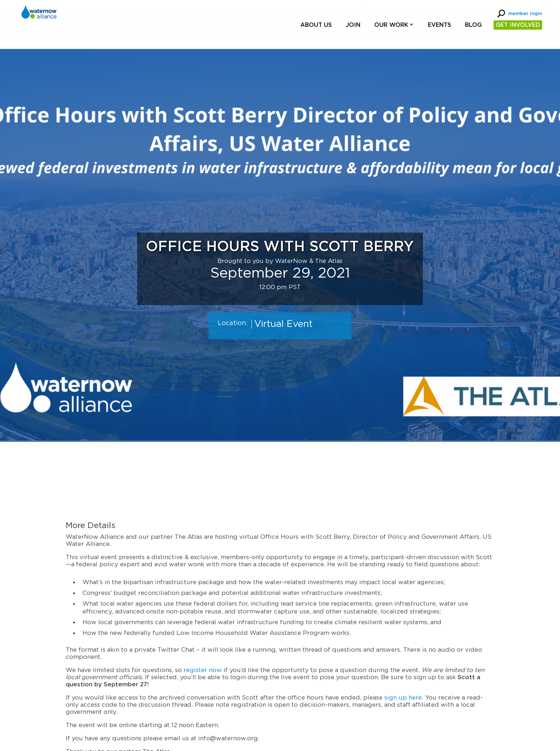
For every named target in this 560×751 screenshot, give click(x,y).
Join (353, 25)
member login (525, 14)
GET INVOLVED (518, 25)
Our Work (391, 25)
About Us (316, 25)
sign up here (403, 698)
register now (203, 670)
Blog (473, 25)
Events (439, 25)
